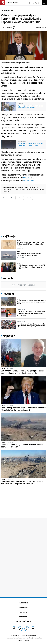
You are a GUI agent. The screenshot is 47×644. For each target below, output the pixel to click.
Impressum (24, 607)
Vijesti (4, 11)
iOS (37, 187)
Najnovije (9, 336)
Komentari (9, 278)
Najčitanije (9, 236)
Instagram (29, 189)
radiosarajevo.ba (31, 636)
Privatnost (24, 617)
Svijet (10, 11)
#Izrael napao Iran (8, 198)
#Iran (20, 198)
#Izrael (29, 198)
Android (32, 187)
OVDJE (27, 178)
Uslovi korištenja (24, 621)
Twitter (16, 189)
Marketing (23, 603)
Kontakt (23, 612)
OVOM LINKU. (30, 181)
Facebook (22, 189)
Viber (4, 191)
